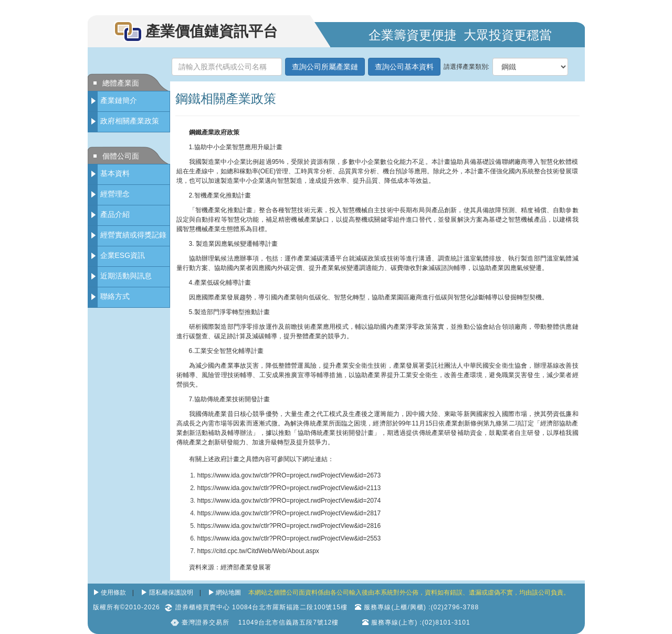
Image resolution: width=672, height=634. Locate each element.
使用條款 (113, 593)
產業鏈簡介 (119, 100)
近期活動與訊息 (126, 276)
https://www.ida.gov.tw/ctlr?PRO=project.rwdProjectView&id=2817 (289, 513)
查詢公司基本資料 (404, 67)
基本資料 (115, 173)
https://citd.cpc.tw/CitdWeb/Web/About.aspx (258, 551)
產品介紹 (115, 214)
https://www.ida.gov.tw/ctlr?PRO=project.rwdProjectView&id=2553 (289, 538)
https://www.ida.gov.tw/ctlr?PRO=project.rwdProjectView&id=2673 (289, 475)
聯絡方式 (115, 296)
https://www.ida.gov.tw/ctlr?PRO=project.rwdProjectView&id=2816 (289, 526)
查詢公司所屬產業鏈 (325, 67)
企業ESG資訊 (123, 255)
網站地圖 (228, 593)
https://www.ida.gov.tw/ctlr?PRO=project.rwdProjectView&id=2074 (289, 501)
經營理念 (115, 194)
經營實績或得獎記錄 (133, 235)
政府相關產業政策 (130, 121)
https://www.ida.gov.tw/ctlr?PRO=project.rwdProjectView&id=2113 (289, 488)
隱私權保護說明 (171, 593)
